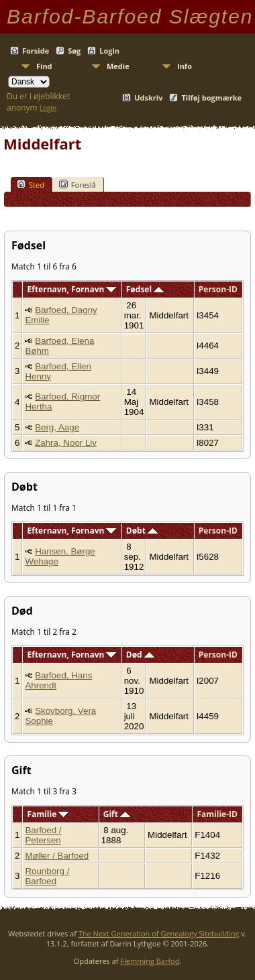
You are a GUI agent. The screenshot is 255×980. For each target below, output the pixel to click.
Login (109, 51)
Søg (74, 51)
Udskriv (148, 98)
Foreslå (78, 184)
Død (140, 655)
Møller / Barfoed (57, 856)
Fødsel (145, 289)
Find (44, 66)
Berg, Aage (57, 427)
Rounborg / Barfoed (47, 876)
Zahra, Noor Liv (66, 443)
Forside (36, 51)
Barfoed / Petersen (43, 835)
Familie (48, 814)
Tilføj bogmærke (211, 98)
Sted (31, 184)
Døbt (142, 531)
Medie (118, 66)
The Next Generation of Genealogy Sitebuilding (159, 933)
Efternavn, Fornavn (72, 289)
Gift (117, 814)
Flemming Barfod (150, 961)
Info (185, 66)
